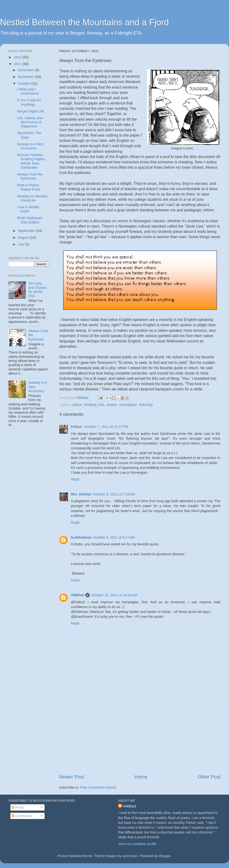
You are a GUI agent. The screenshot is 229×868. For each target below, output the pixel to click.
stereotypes (128, 405)
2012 (18, 57)
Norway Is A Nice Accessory (30, 146)
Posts (18, 807)
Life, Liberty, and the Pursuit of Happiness (30, 122)
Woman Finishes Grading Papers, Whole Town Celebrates (32, 161)
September (27, 231)
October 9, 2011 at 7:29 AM (114, 494)
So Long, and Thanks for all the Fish (37, 290)
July (22, 244)
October (25, 83)
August (24, 237)
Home (141, 777)
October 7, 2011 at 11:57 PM (106, 427)
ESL (102, 405)
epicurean (130, 856)
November (27, 77)
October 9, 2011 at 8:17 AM (114, 537)
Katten (112, 405)
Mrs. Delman (81, 494)
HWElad (77, 595)
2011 (18, 64)
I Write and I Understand (28, 91)
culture (77, 405)
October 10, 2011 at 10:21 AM (114, 595)
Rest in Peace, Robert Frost (29, 187)
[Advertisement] (140, 736)
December (27, 70)
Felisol (77, 427)
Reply (75, 479)
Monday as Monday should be (32, 198)
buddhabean (81, 537)
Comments (22, 816)
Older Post (209, 777)
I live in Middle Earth (28, 209)
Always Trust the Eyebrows (30, 176)
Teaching (146, 405)
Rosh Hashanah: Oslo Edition (30, 220)
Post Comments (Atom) (98, 787)
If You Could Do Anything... (29, 102)
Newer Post (72, 777)
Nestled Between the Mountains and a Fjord (84, 22)
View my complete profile (137, 844)
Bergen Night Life (30, 111)
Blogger (165, 856)
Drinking (90, 405)
